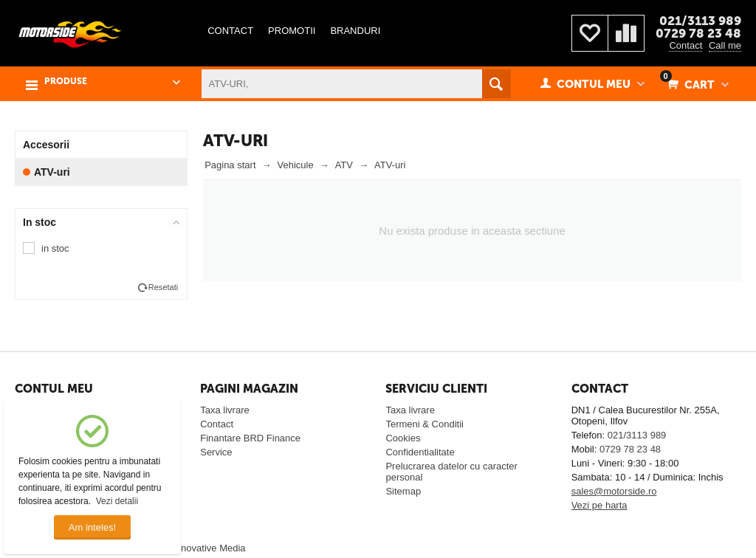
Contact (685, 45)
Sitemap (403, 491)
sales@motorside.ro (614, 491)
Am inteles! (92, 527)
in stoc (55, 248)
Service (216, 452)
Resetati (164, 287)
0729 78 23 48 (698, 33)
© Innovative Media (204, 548)
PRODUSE (66, 82)
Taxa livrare (224, 410)
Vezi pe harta (599, 505)
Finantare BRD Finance (250, 438)
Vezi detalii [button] (117, 501)
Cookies (403, 438)
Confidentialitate (420, 452)
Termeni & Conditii (425, 424)
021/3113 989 (700, 21)
